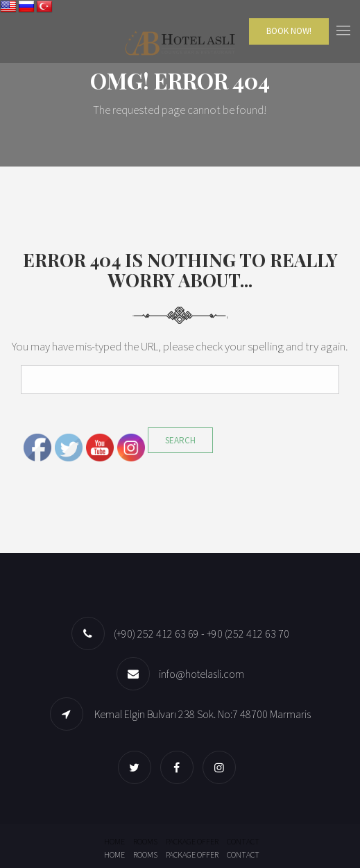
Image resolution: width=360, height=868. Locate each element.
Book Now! (289, 31)
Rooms (145, 841)
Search (180, 440)
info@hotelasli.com (202, 674)
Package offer (192, 841)
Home (114, 841)
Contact (243, 841)
